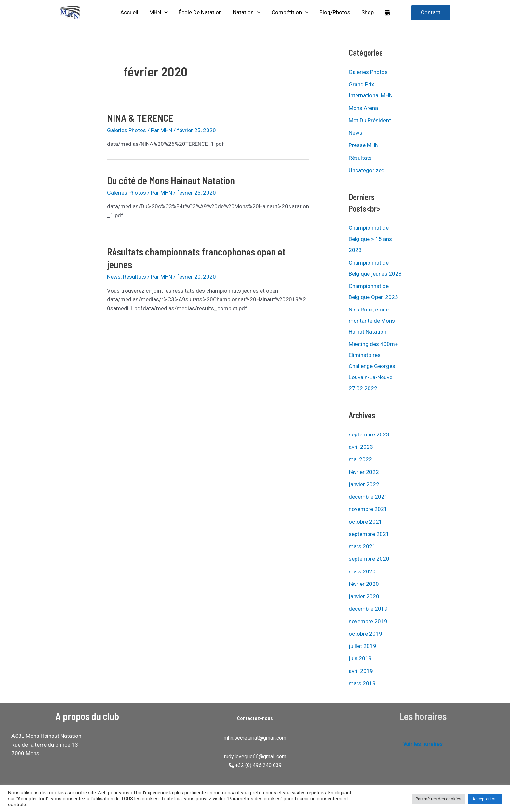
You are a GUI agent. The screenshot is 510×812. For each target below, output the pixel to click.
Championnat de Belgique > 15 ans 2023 (370, 239)
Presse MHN (364, 145)
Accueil (129, 12)
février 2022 (364, 472)
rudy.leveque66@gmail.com (255, 757)
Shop (368, 12)
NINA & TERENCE (140, 118)
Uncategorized (367, 170)
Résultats (134, 277)
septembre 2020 (369, 559)
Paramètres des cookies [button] (438, 799)
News (114, 277)
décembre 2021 (368, 497)
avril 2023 (361, 447)
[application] (164, 13)
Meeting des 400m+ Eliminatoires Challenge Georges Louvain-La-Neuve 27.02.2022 (373, 366)
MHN (158, 13)
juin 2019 (360, 658)
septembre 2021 (369, 534)
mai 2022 (360, 459)
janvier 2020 (364, 596)
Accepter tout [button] (485, 799)
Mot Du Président (370, 120)
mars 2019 (362, 683)
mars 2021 (362, 546)
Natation (247, 13)
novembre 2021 (368, 509)
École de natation (200, 12)
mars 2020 (362, 571)
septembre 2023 (369, 434)
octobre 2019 (365, 634)
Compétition (290, 13)
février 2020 (364, 584)
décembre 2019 (368, 609)
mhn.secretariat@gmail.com (255, 738)
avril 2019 (361, 671)
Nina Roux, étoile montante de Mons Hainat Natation (372, 321)
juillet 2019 (362, 646)
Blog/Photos (335, 12)
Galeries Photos (127, 130)
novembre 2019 (368, 621)
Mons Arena (363, 108)
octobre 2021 (365, 522)
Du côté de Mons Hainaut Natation (171, 180)
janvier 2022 (364, 484)
